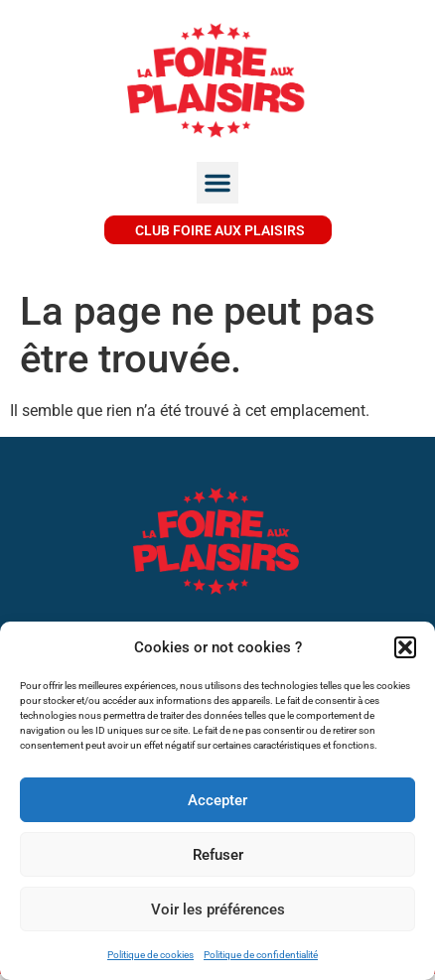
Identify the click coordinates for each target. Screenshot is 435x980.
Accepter (217, 800)
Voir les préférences (218, 910)
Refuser (218, 855)
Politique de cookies (150, 955)
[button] (405, 647)
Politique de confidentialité (261, 955)
